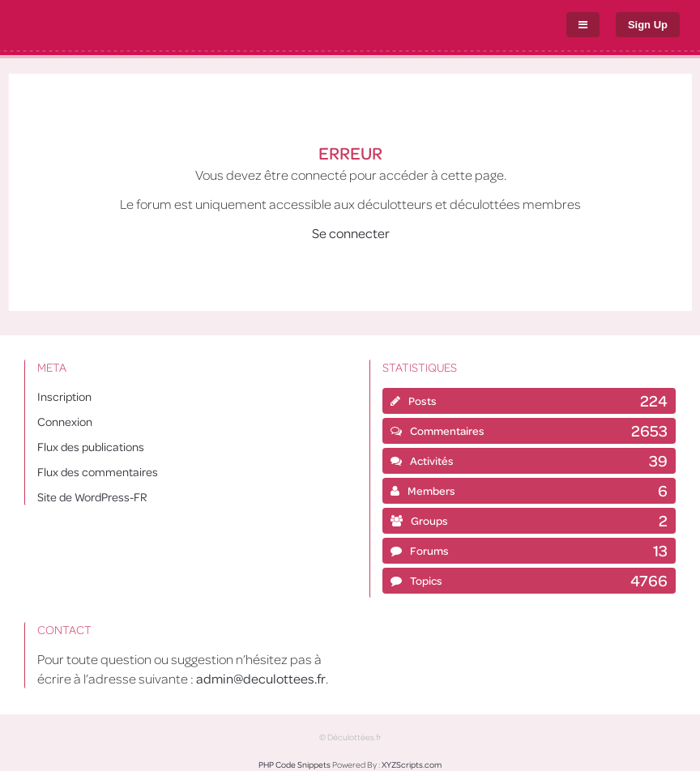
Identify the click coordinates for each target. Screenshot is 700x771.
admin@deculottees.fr (261, 678)
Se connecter (351, 233)
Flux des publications (91, 446)
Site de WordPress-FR (92, 496)
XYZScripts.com (412, 765)
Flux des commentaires (98, 471)
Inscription (64, 396)
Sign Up (648, 25)
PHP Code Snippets (295, 765)
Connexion (65, 421)
